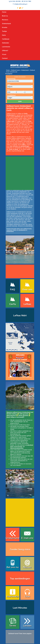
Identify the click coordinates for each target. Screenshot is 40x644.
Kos (15, 206)
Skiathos (13, 209)
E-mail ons (27, 538)
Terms (13, 626)
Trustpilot (9, 74)
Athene (9, 203)
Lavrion (16, 203)
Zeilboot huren (15, 70)
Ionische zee (25, 203)
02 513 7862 (27, 1)
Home (8, 70)
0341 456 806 (16, 1)
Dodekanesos (24, 204)
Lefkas (9, 204)
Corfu (15, 204)
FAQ (13, 290)
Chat (27, 596)
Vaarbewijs (13, 596)
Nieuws (27, 567)
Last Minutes (20, 608)
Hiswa (29, 420)
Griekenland (25, 70)
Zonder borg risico (24, 425)
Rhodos (9, 206)
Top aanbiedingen (20, 579)
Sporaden (18, 207)
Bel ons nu (13, 567)
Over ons (27, 290)
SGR (12, 422)
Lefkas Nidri (20, 315)
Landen (27, 626)
